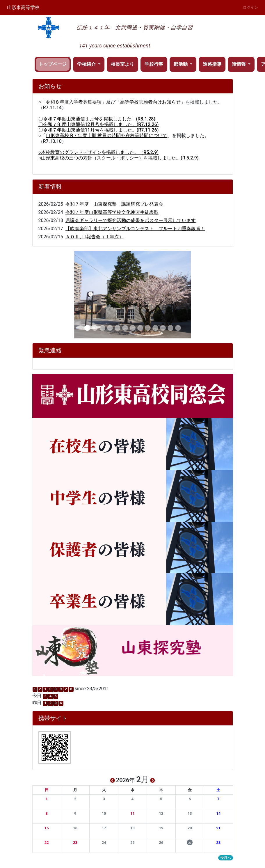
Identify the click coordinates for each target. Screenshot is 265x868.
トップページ (53, 64)
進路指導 (212, 64)
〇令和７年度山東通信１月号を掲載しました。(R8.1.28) (97, 119)
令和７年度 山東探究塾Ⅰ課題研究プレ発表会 (114, 204)
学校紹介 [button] (87, 64)
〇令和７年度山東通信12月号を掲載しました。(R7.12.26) (99, 124)
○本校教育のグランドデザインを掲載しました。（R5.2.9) (99, 152)
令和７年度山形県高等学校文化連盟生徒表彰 (112, 212)
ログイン (250, 7)
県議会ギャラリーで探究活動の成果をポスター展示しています (131, 220)
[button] (47, 799)
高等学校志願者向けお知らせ (150, 102)
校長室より (122, 64)
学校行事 (154, 64)
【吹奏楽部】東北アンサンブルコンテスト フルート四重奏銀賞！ (135, 229)
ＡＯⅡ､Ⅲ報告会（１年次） (95, 237)
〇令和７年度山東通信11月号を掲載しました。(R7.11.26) (99, 130)
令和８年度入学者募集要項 (74, 102)
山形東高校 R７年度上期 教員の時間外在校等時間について (106, 135)
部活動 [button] (181, 64)
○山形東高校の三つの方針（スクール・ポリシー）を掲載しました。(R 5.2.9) (119, 158)
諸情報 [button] (239, 64)
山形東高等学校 (23, 7)
